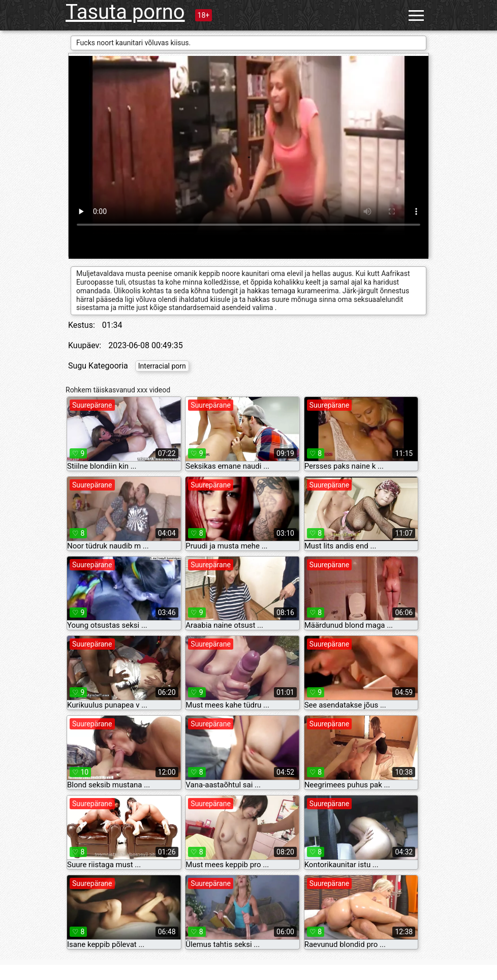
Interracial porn (162, 366)
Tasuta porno (125, 12)
